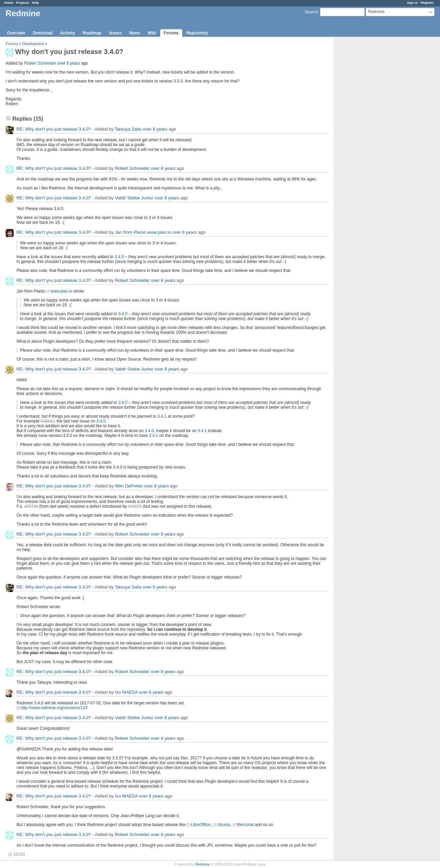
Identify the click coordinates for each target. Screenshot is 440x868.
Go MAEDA (126, 692)
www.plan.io (62, 291)
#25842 (47, 421)
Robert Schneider (40, 63)
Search (311, 12)
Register (427, 3)
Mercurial (245, 825)
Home (9, 3)
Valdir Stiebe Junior (134, 198)
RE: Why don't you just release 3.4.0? (54, 129)
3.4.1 (162, 416)
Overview (16, 33)
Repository (197, 33)
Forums (171, 33)
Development (33, 44)
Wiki (152, 33)
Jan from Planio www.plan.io (143, 232)
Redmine (203, 864)
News (135, 33)
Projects (23, 3)
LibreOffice (201, 825)
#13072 (135, 506)
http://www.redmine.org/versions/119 (54, 708)
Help (36, 3)
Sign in (412, 3)
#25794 (31, 506)
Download (42, 33)
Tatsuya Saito (128, 129)
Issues (115, 33)
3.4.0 (119, 257)
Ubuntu (224, 825)
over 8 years (69, 63)
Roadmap (92, 33)
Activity (68, 33)
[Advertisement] (368, 145)
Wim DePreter (129, 486)
